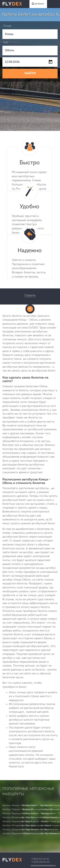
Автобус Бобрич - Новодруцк (37, 814)
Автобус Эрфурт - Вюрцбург (18, 809)
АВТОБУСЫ (38, 4)
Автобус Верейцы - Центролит (19, 814)
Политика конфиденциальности (43, 865)
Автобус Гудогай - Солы (34, 822)
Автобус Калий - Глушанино (36, 805)
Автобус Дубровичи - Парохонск (20, 830)
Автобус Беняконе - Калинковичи (39, 818)
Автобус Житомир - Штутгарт (37, 809)
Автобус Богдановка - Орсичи (18, 818)
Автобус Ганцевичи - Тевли (36, 830)
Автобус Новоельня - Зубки (17, 822)
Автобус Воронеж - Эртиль (17, 834)
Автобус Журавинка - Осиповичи (39, 834)
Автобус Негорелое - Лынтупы (19, 826)
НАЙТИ (30, 73)
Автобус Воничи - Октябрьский (19, 805)
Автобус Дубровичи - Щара (36, 826)
